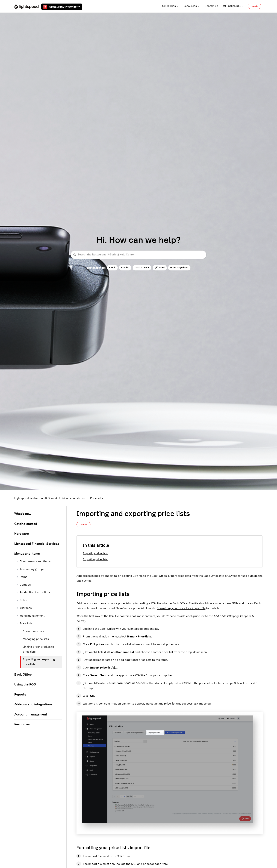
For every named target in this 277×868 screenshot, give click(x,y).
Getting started (26, 524)
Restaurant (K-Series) (62, 7)
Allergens (24, 608)
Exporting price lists (95, 560)
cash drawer (142, 268)
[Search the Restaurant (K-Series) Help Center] (138, 255)
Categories (170, 6)
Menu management (30, 616)
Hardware (22, 534)
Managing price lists (36, 639)
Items (22, 577)
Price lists (96, 498)
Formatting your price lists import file (181, 608)
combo (125, 268)
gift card (160, 268)
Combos (24, 585)
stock (112, 268)
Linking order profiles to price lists (38, 649)
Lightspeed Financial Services (37, 544)
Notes (22, 600)
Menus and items (73, 498)
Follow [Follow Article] (83, 524)
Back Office (107, 629)
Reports (20, 695)
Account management (31, 715)
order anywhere (179, 268)
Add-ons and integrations (33, 705)
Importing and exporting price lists (39, 662)
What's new (23, 514)
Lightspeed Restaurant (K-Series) (36, 498)
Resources (191, 6)
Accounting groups (30, 569)
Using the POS (25, 685)
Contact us (211, 6)
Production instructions (33, 592)
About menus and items (33, 561)
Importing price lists (95, 554)
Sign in (255, 6)
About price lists (33, 631)
